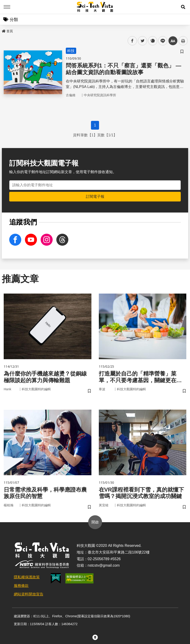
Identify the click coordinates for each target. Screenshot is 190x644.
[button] (183, 7)
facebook (132, 41)
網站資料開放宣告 (29, 594)
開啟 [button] (95, 522)
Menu (7, 7)
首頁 (7, 31)
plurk (152, 41)
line (161, 41)
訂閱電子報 (95, 197)
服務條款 (21, 586)
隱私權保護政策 (27, 577)
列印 (183, 41)
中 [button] (173, 41)
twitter (143, 41)
